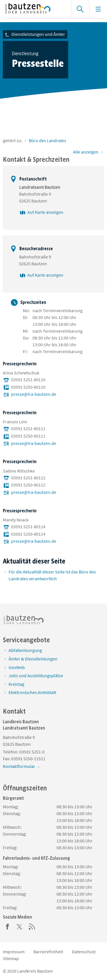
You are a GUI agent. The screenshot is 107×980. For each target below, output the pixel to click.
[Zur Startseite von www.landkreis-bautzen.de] (34, 9)
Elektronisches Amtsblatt (32, 692)
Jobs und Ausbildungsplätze (36, 676)
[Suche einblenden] (80, 9)
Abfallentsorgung (25, 650)
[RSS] (32, 926)
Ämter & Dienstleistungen (33, 659)
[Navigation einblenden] (98, 9)
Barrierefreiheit (48, 952)
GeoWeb (17, 667)
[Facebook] (7, 926)
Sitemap (11, 958)
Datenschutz (84, 952)
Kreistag (16, 684)
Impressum (14, 952)
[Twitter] (20, 926)
